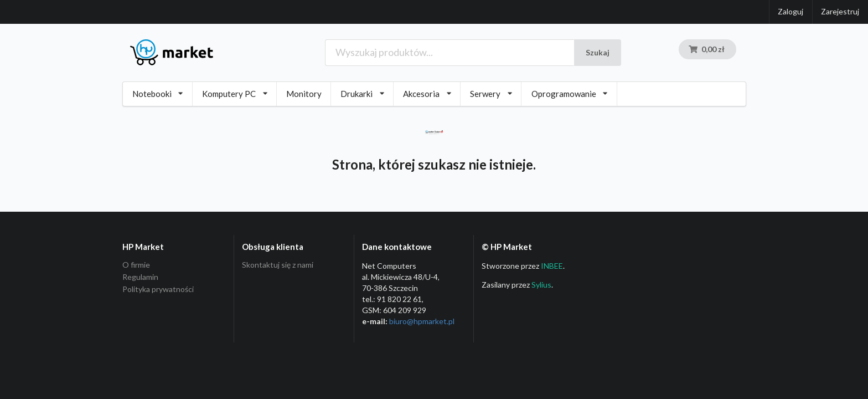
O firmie (136, 265)
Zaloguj (790, 11)
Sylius (541, 285)
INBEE (552, 266)
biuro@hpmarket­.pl (422, 321)
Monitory (304, 94)
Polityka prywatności (158, 289)
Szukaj (598, 52)
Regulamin (140, 277)
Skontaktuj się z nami (278, 265)
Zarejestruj (840, 11)
